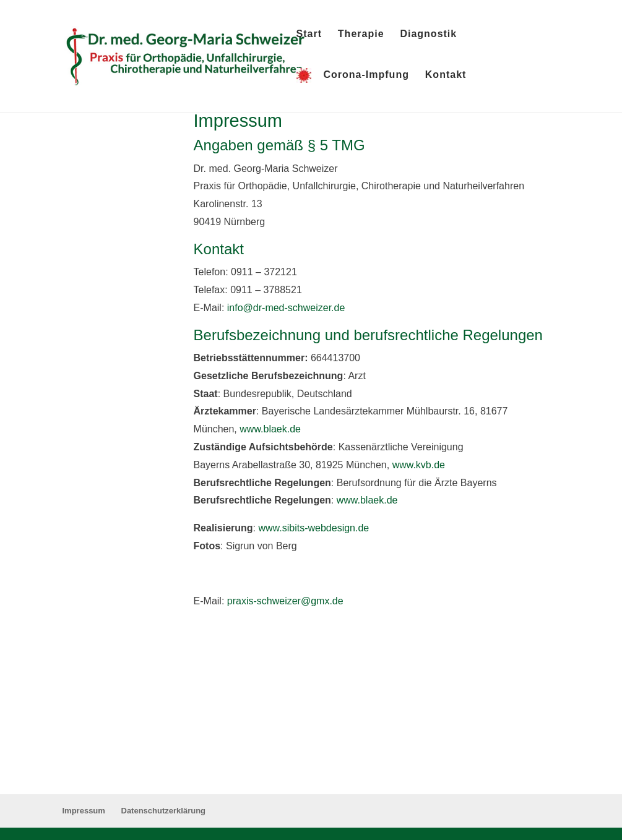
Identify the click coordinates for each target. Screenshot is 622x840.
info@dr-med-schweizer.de (286, 308)
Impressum (84, 811)
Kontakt (446, 75)
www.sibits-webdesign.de (313, 528)
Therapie (361, 34)
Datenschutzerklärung (164, 811)
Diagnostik (428, 34)
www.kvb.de (419, 465)
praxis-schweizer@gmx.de (285, 601)
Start (309, 34)
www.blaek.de (270, 429)
